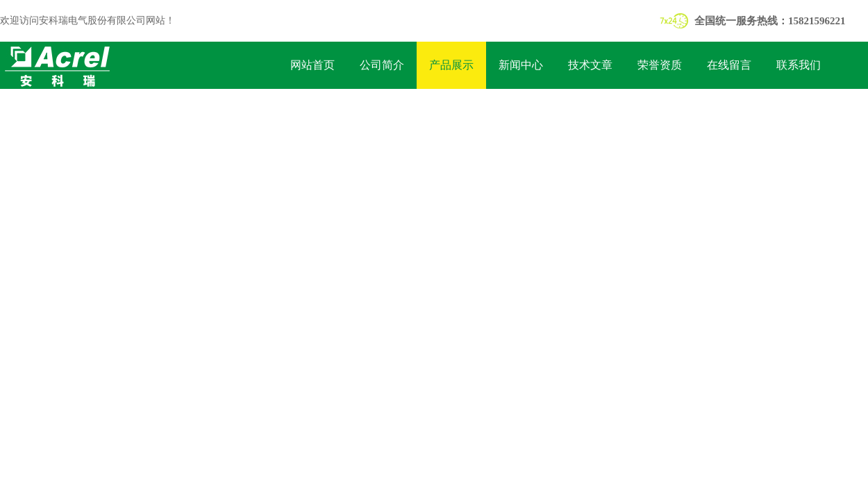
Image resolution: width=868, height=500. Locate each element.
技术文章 (590, 65)
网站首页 (312, 65)
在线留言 (729, 65)
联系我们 (799, 65)
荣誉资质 (660, 65)
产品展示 (451, 65)
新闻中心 (521, 65)
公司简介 (382, 65)
